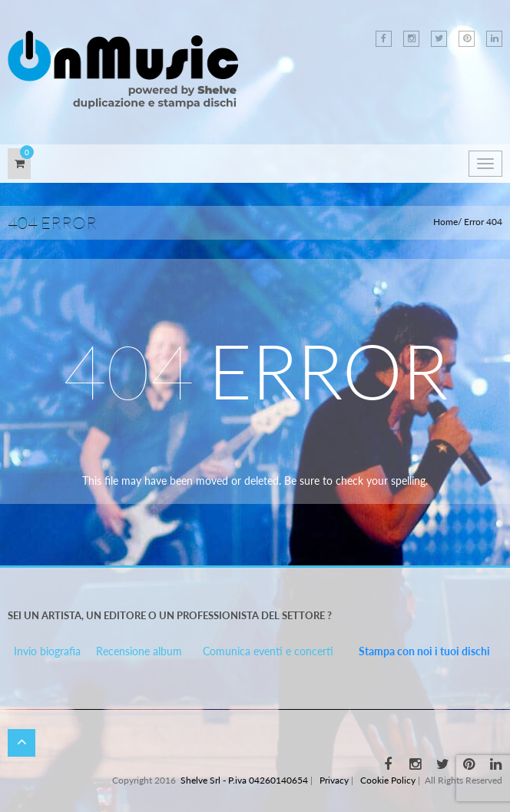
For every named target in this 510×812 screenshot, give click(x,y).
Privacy (334, 780)
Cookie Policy (388, 780)
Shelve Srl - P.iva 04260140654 (244, 780)
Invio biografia (47, 651)
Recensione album (139, 651)
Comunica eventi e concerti (268, 651)
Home (445, 222)
